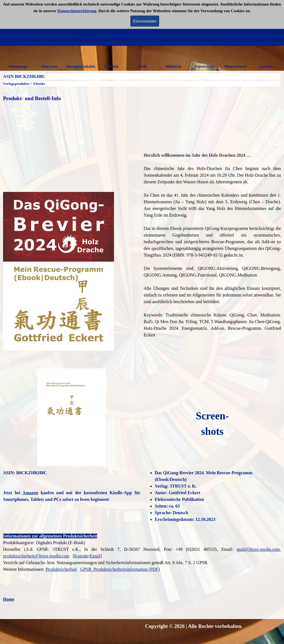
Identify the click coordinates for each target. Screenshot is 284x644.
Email (95, 556)
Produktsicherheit (61, 569)
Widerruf (173, 66)
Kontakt (267, 66)
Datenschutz (236, 66)
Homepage (18, 66)
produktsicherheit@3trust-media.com (36, 556)
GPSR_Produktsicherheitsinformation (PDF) (120, 569)
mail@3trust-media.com (258, 549)
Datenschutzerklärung (77, 11)
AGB (143, 66)
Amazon (30, 493)
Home (9, 599)
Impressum (205, 66)
